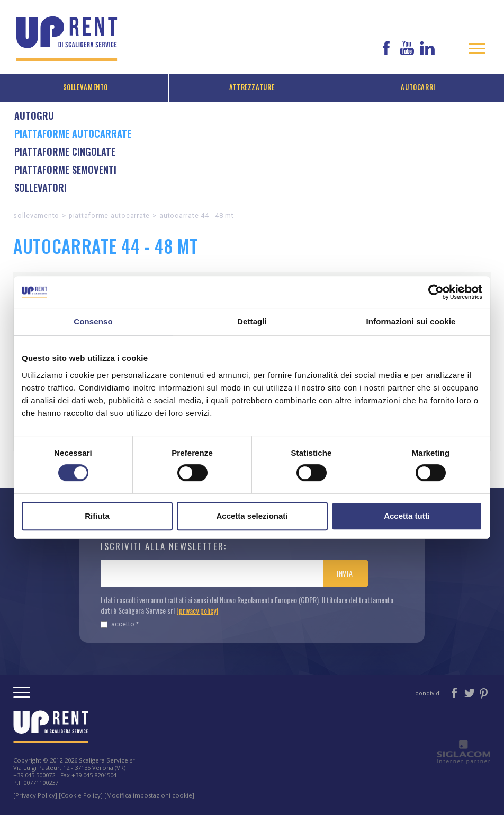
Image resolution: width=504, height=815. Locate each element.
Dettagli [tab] (252, 321)
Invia (345, 573)
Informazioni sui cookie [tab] (411, 321)
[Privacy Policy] (35, 795)
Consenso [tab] (93, 321)
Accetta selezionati (252, 516)
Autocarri (418, 87)
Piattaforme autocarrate (109, 215)
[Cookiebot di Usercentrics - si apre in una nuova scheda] (436, 292)
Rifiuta (97, 516)
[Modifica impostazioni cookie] (149, 795)
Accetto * (120, 624)
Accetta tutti (407, 516)
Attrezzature (252, 87)
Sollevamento (86, 87)
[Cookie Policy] (81, 795)
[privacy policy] (197, 610)
